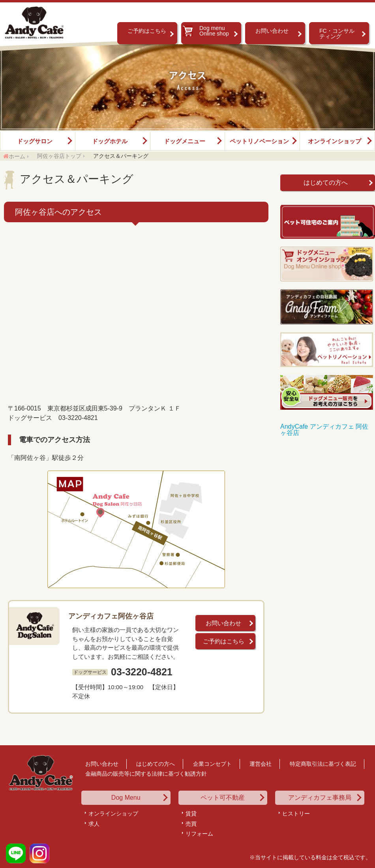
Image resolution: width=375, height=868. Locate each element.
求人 (94, 824)
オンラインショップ (335, 141)
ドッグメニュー (185, 141)
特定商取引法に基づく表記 (323, 764)
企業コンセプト (212, 764)
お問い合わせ (272, 31)
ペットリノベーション (259, 141)
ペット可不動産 (223, 798)
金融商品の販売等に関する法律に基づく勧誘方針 (146, 774)
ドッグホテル (110, 141)
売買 (191, 824)
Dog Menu (126, 798)
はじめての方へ (326, 183)
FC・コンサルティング (337, 34)
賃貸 (191, 814)
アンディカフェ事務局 (320, 798)
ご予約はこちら (147, 31)
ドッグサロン (35, 141)
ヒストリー (296, 814)
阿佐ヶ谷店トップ (59, 156)
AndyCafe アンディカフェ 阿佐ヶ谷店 (324, 430)
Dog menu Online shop (214, 31)
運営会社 (261, 764)
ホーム (17, 156)
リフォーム (199, 834)
